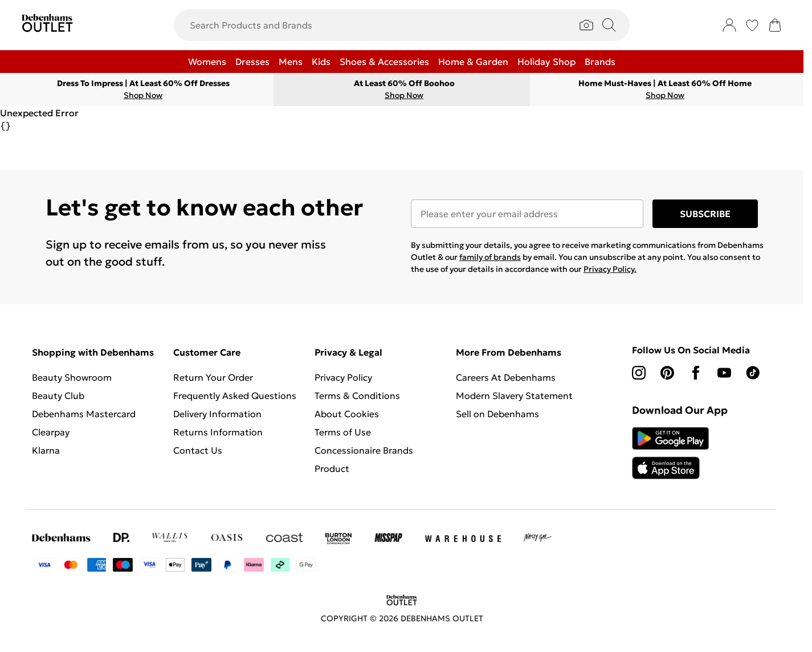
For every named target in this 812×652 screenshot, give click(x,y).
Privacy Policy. (610, 269)
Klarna (46, 450)
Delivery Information (217, 414)
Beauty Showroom (72, 377)
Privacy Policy (343, 377)
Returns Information (218, 432)
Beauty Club (58, 396)
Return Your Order (213, 377)
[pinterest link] (667, 373)
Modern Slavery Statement (514, 396)
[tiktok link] (753, 373)
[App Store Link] (670, 453)
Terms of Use (343, 432)
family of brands (490, 257)
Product (332, 468)
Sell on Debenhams (497, 414)
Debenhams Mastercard (84, 414)
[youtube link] (724, 373)
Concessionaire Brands (364, 450)
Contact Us (198, 450)
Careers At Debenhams (506, 377)
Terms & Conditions (357, 396)
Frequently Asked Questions (235, 396)
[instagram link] (639, 373)
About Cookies (347, 414)
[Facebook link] (696, 373)
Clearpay (51, 432)
